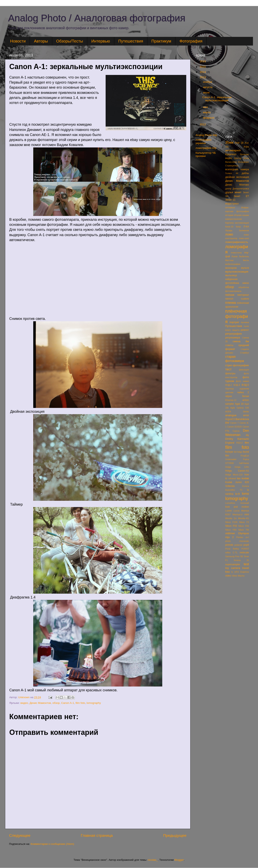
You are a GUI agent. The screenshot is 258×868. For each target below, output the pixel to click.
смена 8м (241, 341)
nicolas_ (153, 860)
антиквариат (233, 150)
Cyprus (236, 431)
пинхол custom (237, 299)
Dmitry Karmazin (237, 439)
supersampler (233, 564)
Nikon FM (244, 530)
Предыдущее (175, 835)
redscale (244, 553)
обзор (56, 703)
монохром (231, 268)
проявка (245, 322)
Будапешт (231, 154)
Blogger (179, 860)
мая (206, 107)
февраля (209, 118)
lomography (94, 703)
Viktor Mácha (238, 576)
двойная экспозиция (237, 177)
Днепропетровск (241, 189)
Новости (18, 41)
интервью (230, 207)
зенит (238, 192)
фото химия (242, 381)
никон (246, 283)
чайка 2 (243, 392)
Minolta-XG (243, 518)
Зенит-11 (230, 200)
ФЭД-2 (229, 385)
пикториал (243, 295)
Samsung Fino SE (234, 556)
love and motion (237, 507)
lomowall (245, 503)
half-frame (244, 463)
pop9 (246, 545)
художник (244, 389)
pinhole (229, 545)
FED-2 (240, 443)
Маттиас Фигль (237, 260)
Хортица (230, 389)
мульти (245, 268)
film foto (80, 703)
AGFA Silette (237, 412)
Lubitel (229, 511)
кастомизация (242, 223)
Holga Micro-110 (234, 475)
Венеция (245, 154)
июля (207, 93)
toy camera (233, 568)
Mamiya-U (238, 514)
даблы (245, 173)
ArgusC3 (230, 419)
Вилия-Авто (231, 162)
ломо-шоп (244, 238)
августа (208, 87)
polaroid (238, 545)
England (230, 443)
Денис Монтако (237, 185)
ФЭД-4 (237, 385)
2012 (203, 124)
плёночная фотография (237, 316)
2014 (203, 72)
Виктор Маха (242, 158)
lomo (245, 494)
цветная (229, 392)
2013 (203, 77)
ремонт (245, 330)
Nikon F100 (231, 522)
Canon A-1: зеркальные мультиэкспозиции (217, 99)
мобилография (233, 264)
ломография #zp (206, 148)
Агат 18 (239, 143)
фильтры (230, 373)
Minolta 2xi (231, 518)
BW (227, 423)
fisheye (229, 452)
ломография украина (203, 141)
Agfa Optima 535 (240, 408)
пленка (231, 303)
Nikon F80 (231, 530)
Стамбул (245, 353)
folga (240, 452)
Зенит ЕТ (241, 196)
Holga (228, 467)
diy (247, 435)
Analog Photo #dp (206, 135)
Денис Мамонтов (40, 703)
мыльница (231, 275)
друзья (229, 192)
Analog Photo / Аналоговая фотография (97, 18)
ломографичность (237, 242)
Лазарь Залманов (237, 230)
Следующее (20, 835)
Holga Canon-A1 (237, 471)
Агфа (246, 147)
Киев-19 (229, 227)
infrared (232, 478)
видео (24, 703)
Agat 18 (239, 404)
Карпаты (230, 223)
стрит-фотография (237, 365)
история (229, 215)
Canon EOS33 (235, 427)
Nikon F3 (244, 522)
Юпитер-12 (231, 400)
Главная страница (97, 835)
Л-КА (246, 227)
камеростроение (234, 219)
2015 (203, 67)
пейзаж (230, 295)
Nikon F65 (244, 526)
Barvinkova (242, 419)
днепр (228, 189)
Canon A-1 (68, 703)
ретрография (234, 334)
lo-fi (238, 494)
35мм (229, 142)
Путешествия (131, 41)
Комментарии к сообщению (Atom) (52, 844)
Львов (234, 256)
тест (229, 369)
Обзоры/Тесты (70, 41)
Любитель (244, 256)
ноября (208, 82)
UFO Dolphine (242, 572)
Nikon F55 (231, 526)
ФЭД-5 (245, 385)
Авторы (41, 41)
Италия (238, 215)
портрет (235, 322)
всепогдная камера (237, 169)
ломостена (236, 253)
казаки (246, 215)
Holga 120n (242, 467)
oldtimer (230, 533)
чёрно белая (237, 396)
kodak (245, 478)
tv (232, 572)
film (247, 443)
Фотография (191, 41)
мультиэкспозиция (237, 272)
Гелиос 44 (232, 173)
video (228, 576)
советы (229, 345)
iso (239, 478)
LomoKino (230, 503)
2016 (203, 61)
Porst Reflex (232, 549)
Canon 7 (234, 423)
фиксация (244, 370)
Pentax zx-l (243, 537)
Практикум (161, 41)
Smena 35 (241, 560)
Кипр (238, 227)
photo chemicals (237, 541)
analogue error (237, 415)
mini (247, 514)
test (246, 564)
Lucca (237, 511)
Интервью (101, 41)
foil (235, 452)
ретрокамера (233, 338)
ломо (229, 234)
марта (207, 112)
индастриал (232, 204)
